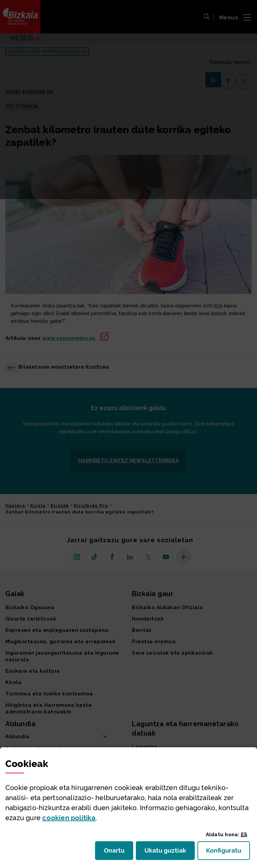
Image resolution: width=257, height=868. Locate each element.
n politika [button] (69, 818)
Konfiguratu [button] (228, 852)
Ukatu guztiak (167, 852)
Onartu (118, 852)
